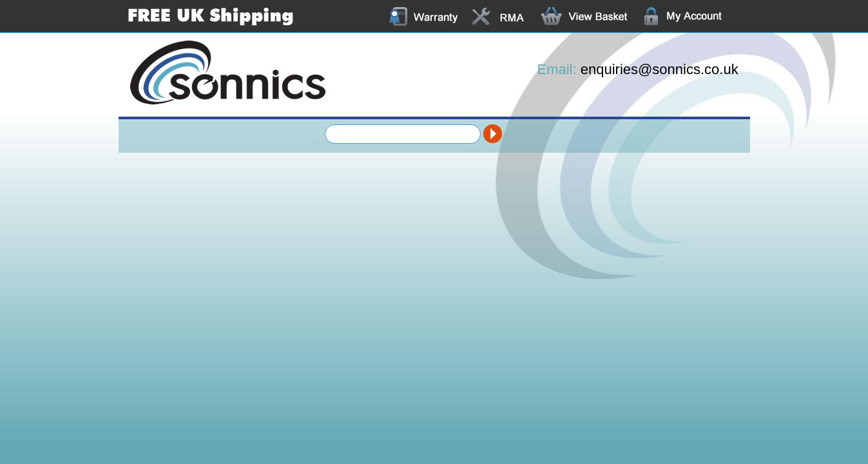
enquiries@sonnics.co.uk (660, 69)
